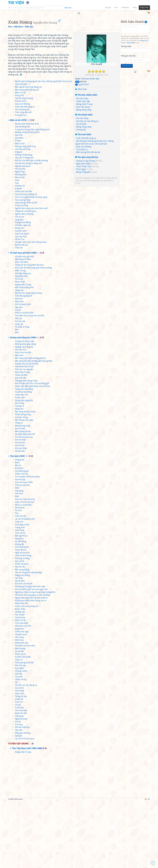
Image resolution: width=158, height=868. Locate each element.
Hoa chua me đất (23, 419)
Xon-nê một (20, 506)
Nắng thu (19, 476)
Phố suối (19, 346)
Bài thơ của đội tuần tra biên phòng (31, 227)
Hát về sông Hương (24, 165)
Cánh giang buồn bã (24, 729)
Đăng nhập (144, 8)
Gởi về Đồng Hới (22, 193)
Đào (17, 399)
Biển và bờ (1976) (18, 187)
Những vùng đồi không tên (27, 199)
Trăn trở (19, 769)
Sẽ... (17, 749)
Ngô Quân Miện (84, 196)
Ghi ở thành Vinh (23, 371)
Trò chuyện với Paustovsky (27, 543)
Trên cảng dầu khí (23, 179)
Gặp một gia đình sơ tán (26, 269)
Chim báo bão (21, 690)
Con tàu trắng (21, 484)
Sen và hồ (19, 628)
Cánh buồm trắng (23, 622)
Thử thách (20, 574)
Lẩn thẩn (19, 645)
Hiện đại (95, 111)
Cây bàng (19, 557)
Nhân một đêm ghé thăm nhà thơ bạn (33, 453)
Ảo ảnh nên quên (23, 724)
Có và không (21, 608)
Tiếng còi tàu (21, 763)
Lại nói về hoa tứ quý (25, 805)
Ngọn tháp (20, 238)
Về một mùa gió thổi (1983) (23, 319)
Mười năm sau (22, 710)
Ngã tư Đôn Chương (24, 281)
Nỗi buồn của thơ (23, 693)
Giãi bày (19, 741)
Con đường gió (22, 538)
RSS (147, 866)
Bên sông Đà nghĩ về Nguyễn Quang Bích (34, 428)
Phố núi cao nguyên (24, 436)
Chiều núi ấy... (21, 746)
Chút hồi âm (21, 583)
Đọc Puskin (20, 495)
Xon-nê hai (20, 509)
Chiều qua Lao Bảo (24, 258)
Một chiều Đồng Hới (24, 354)
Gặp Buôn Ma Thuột (24, 433)
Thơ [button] (116, 8)
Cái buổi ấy (20, 684)
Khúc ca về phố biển (24, 380)
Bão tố (18, 532)
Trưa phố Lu (82, 182)
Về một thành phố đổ (25, 501)
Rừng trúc (20, 295)
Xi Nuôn (19, 255)
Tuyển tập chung (18, 810)
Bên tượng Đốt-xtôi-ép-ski (88, 184)
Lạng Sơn (19, 286)
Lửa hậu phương (23, 216)
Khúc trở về (20, 687)
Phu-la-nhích (21, 168)
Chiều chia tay (21, 541)
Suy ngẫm (20, 735)
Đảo (17, 563)
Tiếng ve (19, 490)
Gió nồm (19, 202)
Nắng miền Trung (84, 136)
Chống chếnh (21, 738)
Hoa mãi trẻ (20, 617)
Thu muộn (20, 681)
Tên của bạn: (126, 78)
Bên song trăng (22, 636)
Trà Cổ (18, 377)
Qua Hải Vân (21, 444)
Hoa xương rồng (23, 267)
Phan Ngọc (81, 201)
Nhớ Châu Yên (22, 670)
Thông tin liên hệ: (128, 88)
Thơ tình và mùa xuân (25, 712)
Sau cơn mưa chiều (24, 549)
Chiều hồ (19, 766)
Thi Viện (16, 2)
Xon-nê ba (20, 512)
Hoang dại (81, 162)
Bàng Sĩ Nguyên (84, 204)
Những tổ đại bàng (24, 222)
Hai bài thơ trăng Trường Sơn (29, 230)
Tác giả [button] (108, 8)
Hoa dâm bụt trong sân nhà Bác (30, 382)
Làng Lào (19, 391)
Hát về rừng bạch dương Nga (28, 639)
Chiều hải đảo (21, 442)
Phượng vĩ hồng (22, 625)
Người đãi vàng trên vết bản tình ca (31, 664)
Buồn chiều (20, 676)
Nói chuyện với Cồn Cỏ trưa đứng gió (32, 450)
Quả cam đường (84, 179)
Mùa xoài (19, 422)
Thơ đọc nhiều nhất (86, 127)
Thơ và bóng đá (22, 176)
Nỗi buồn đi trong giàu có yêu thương (32, 662)
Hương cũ (20, 473)
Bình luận (83, 121)
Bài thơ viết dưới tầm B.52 (27, 190)
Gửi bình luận (127, 98)
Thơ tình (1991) (17, 523)
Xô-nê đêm (20, 648)
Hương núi (20, 253)
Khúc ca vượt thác (23, 571)
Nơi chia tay (20, 732)
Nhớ (17, 555)
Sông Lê (19, 219)
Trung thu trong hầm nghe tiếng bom (32, 196)
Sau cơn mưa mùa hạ (25, 566)
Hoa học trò (20, 416)
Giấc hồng (20, 597)
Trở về (18, 788)
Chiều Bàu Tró (21, 461)
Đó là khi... (20, 535)
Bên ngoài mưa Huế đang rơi (28, 154)
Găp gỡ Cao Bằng (23, 289)
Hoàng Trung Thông (86, 193)
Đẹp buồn (20, 695)
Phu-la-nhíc (20, 236)
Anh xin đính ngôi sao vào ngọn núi (31, 656)
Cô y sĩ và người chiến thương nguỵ (31, 264)
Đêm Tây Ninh (21, 329)
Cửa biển (19, 205)
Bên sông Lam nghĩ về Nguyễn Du (30, 425)
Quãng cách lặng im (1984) (23, 404)
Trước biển (20, 464)
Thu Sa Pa (20, 283)
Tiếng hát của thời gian (25, 278)
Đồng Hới (19, 162)
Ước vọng (19, 704)
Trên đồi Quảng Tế (24, 363)
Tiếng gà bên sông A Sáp (26, 447)
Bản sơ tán (20, 244)
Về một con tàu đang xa (87, 153)
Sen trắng (19, 470)
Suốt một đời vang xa (86, 170)
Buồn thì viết (21, 780)
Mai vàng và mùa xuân (25, 478)
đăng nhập (131, 75)
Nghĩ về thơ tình (22, 619)
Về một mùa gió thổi (24, 323)
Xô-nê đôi (19, 718)
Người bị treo (21, 786)
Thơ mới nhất (83, 167)
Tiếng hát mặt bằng (24, 456)
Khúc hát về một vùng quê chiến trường (33, 334)
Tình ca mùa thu (22, 552)
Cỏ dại (18, 771)
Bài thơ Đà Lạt (21, 312)
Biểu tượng (20, 715)
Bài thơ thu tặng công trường (28, 360)
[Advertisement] (79, 29)
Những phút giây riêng (25, 411)
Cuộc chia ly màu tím (25, 569)
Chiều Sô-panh (22, 631)
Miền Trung (20, 337)
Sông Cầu (19, 357)
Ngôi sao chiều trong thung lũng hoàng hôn (35, 659)
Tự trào (18, 577)
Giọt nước (20, 760)
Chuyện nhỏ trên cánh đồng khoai (31, 309)
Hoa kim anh (21, 298)
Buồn (17, 529)
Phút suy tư (20, 721)
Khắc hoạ (19, 707)
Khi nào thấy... (83, 131)
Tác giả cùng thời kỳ (87, 189)
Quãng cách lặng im (24, 414)
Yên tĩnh (19, 797)
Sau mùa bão (21, 777)
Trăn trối (19, 588)
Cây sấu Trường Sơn (24, 224)
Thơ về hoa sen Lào (24, 504)
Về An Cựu (20, 306)
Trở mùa (19, 791)
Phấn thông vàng (23, 481)
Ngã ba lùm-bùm (23, 233)
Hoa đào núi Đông (23, 459)
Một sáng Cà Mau (23, 326)
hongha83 (86, 210)
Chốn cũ (19, 726)
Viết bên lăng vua (23, 340)
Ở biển (18, 207)
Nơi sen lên (20, 633)
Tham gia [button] (125, 8)
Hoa (17, 250)
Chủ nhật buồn (22, 614)
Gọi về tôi (19, 755)
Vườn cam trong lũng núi (27, 673)
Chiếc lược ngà (83, 134)
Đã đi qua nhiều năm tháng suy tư (31, 667)
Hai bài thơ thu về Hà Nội (27, 430)
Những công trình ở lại (25, 213)
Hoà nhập (20, 757)
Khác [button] (135, 8)
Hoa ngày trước (22, 591)
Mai (17, 396)
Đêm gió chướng (23, 800)
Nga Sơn (19, 374)
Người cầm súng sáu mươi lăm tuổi (31, 275)
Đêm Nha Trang (22, 439)
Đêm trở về (20, 159)
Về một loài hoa (22, 794)
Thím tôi (19, 314)
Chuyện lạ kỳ (21, 701)
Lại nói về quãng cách (25, 586)
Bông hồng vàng (84, 142)
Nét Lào (19, 385)
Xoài (17, 247)
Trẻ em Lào (20, 388)
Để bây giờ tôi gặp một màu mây (30, 653)
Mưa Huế (19, 368)
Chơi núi (19, 365)
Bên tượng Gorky (23, 498)
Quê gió (19, 802)
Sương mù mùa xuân (25, 408)
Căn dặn (19, 743)
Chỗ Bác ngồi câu (23, 292)
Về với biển (81, 156)
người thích (82, 117)
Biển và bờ (20, 210)
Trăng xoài (20, 594)
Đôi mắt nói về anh (24, 650)
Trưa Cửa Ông (21, 272)
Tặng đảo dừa (21, 343)
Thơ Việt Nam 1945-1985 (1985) (27, 815)
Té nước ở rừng (22, 394)
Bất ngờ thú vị (21, 602)
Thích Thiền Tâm (84, 199)
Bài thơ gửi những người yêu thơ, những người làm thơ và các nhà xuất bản (94, 175)
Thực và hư (20, 600)
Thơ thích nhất (84, 147)
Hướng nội (20, 678)
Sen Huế (19, 560)
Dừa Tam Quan (83, 139)
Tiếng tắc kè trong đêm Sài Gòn (29, 332)
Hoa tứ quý (20, 546)
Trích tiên (19, 774)
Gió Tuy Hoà (21, 303)
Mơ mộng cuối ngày (24, 487)
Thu (17, 580)
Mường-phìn (21, 241)
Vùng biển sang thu (24, 467)
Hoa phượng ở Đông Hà (26, 261)
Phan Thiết (20, 349)
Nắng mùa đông (22, 642)
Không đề (19, 611)
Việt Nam (85, 111)
